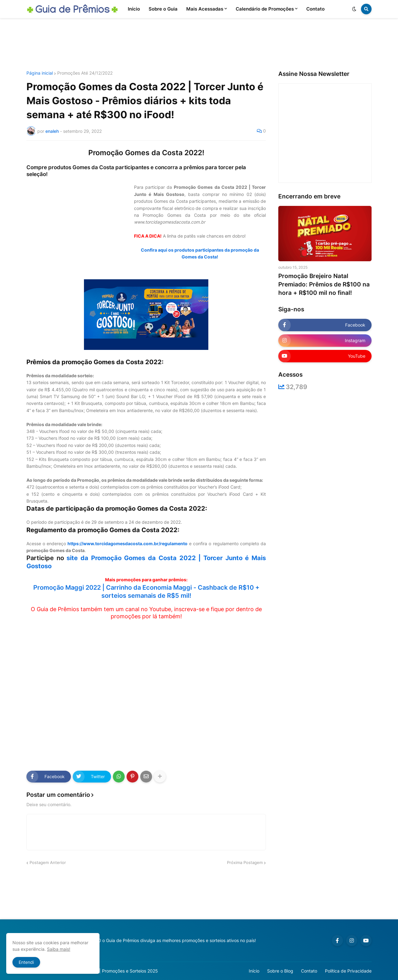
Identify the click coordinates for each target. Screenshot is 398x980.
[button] (354, 9)
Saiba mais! (59, 949)
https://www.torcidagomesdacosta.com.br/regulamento (127, 543)
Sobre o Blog (280, 971)
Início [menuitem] (134, 9)
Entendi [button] (26, 962)
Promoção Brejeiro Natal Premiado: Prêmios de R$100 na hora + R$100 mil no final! (324, 284)
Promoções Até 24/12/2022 (85, 73)
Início (254, 971)
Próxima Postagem (245, 862)
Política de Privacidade (348, 971)
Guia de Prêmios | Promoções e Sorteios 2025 (111, 971)
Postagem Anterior (48, 862)
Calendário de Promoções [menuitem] (265, 9)
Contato (309, 971)
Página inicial (40, 73)
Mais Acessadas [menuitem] (205, 9)
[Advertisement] (199, 44)
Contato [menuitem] (315, 9)
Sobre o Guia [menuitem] (163, 9)
